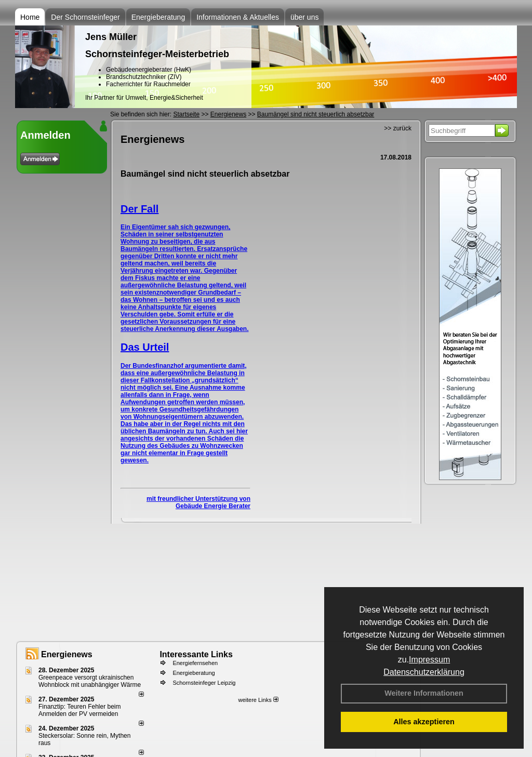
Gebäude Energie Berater (213, 506)
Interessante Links (196, 654)
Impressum (429, 660)
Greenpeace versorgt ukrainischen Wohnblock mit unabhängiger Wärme (90, 681)
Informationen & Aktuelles (238, 17)
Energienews (67, 654)
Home (30, 17)
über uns (304, 17)
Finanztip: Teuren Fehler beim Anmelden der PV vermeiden (80, 710)
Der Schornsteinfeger (85, 17)
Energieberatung (158, 17)
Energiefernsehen (195, 663)
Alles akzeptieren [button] (424, 722)
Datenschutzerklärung (424, 672)
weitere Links (258, 700)
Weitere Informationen (424, 693)
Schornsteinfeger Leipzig (204, 683)
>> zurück (398, 128)
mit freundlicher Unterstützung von (198, 499)
